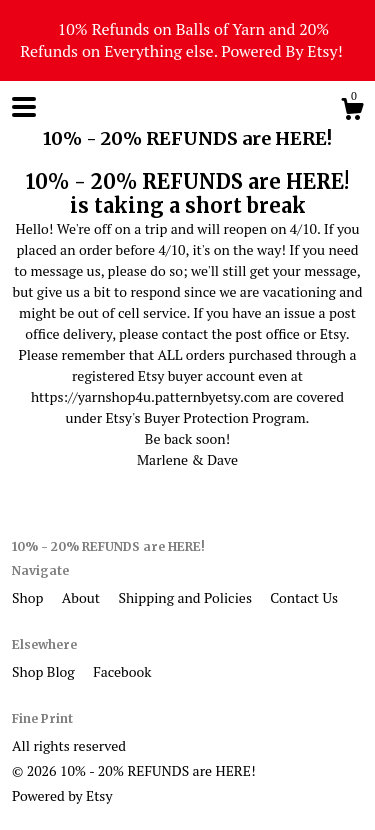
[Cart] (352, 112)
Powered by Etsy (62, 795)
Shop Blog (45, 671)
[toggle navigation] (24, 107)
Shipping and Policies (186, 597)
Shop (29, 597)
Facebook (122, 671)
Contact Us (304, 597)
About (83, 597)
